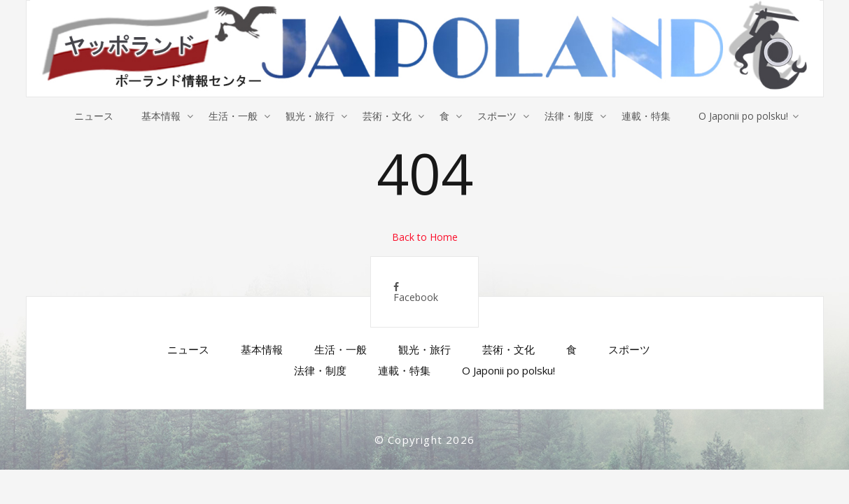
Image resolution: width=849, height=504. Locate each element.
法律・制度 (569, 116)
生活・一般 (233, 116)
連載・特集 (646, 116)
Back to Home (425, 237)
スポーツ (497, 116)
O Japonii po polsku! (743, 116)
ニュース (94, 116)
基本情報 (161, 116)
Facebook (416, 293)
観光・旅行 (310, 116)
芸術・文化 (387, 116)
